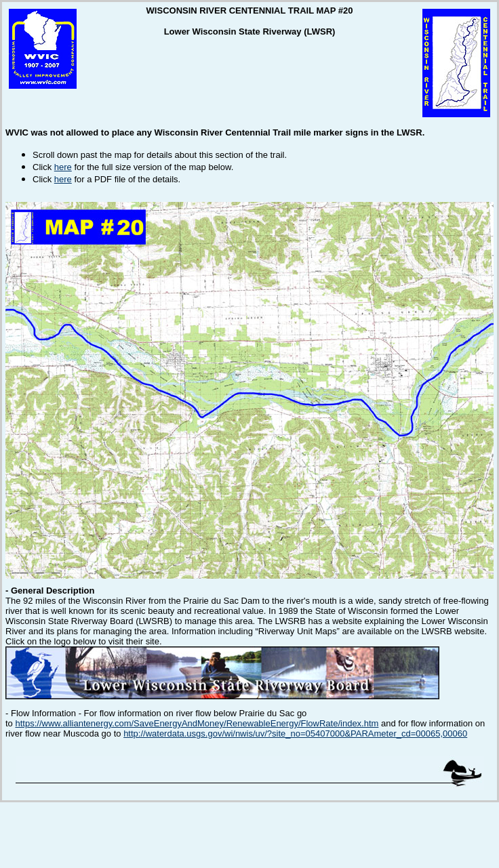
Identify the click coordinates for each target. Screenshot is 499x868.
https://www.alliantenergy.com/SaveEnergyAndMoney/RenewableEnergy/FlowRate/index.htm (197, 723)
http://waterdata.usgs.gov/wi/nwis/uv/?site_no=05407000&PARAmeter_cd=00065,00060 (295, 733)
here (63, 167)
